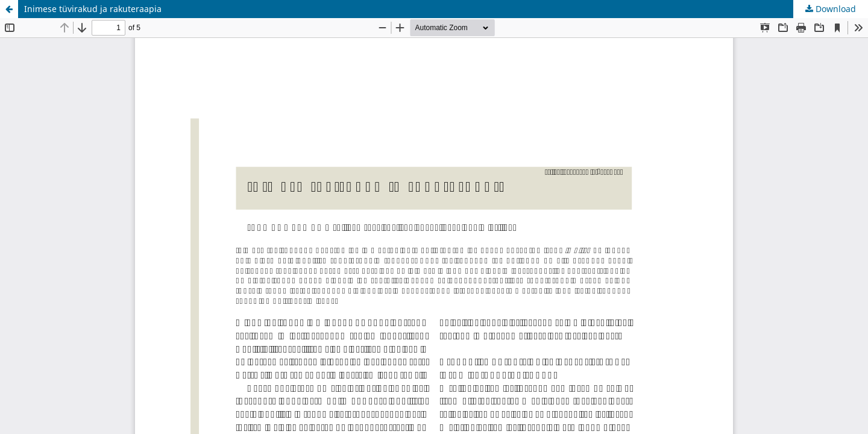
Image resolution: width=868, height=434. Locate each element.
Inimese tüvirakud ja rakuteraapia (93, 9)
